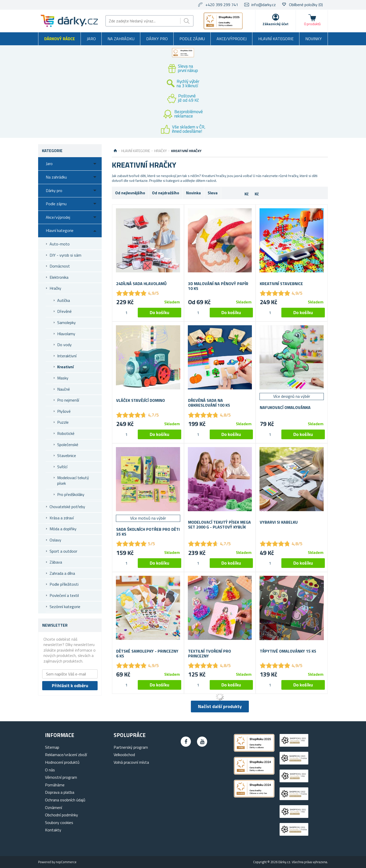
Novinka (193, 193)
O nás (50, 770)
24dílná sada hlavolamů (141, 284)
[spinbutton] (126, 313)
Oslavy (55, 540)
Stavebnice (67, 455)
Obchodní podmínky (62, 815)
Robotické (66, 433)
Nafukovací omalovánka (285, 408)
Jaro (91, 39)
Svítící (62, 467)
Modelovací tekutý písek (73, 480)
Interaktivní (67, 356)
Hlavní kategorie (276, 39)
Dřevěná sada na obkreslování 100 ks (209, 403)
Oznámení (54, 807)
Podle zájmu (192, 39)
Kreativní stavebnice (281, 284)
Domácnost (60, 266)
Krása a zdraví (62, 518)
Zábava (56, 562)
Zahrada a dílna (62, 573)
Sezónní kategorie (65, 607)
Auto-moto (60, 244)
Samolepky (66, 322)
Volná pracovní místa (131, 762)
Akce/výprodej (232, 39)
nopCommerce (66, 862)
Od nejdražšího (166, 193)
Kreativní (65, 367)
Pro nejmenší (68, 400)
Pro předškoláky (71, 494)
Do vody (64, 345)
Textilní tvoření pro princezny (210, 654)
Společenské (68, 445)
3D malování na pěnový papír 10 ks (218, 286)
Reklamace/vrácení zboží (66, 755)
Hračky (55, 288)
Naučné (64, 389)
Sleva (213, 193)
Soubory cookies (59, 822)
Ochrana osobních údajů (65, 800)
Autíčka (64, 300)
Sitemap (52, 747)
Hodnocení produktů (62, 762)
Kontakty (53, 830)
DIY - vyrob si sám (65, 255)
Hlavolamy (66, 334)
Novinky (314, 39)
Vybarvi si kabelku (279, 522)
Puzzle (63, 422)
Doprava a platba (60, 792)
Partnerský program (131, 747)
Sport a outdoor (63, 551)
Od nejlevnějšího (130, 193)
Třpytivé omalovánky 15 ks (288, 651)
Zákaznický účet (276, 24)
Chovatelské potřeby (67, 507)
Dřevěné (64, 311)
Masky (63, 378)
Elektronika (59, 277)
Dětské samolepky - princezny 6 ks (147, 654)
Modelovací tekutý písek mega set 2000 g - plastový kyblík (219, 525)
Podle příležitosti (64, 584)
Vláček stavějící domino (141, 400)
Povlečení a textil (64, 595)
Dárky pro (157, 39)
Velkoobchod (124, 755)
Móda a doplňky (63, 529)
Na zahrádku (121, 39)
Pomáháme (55, 785)
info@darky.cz (264, 5)
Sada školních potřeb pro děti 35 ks (148, 532)
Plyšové (64, 411)
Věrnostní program (61, 777)
